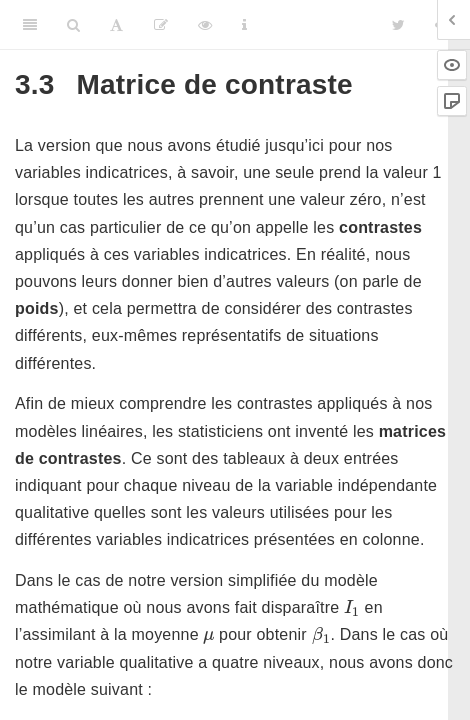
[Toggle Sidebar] (30, 25)
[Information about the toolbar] (244, 25)
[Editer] (161, 25)
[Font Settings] (116, 25)
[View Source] (205, 25)
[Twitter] (398, 25)
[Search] (73, 25)
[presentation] (352, 607)
